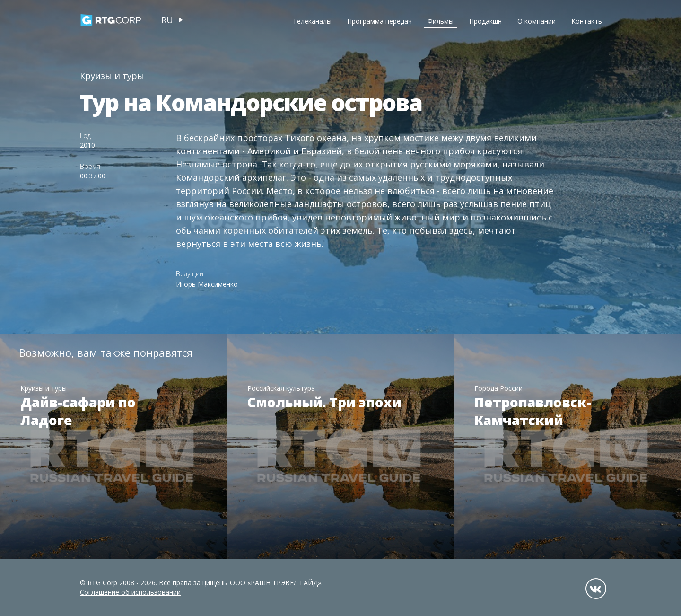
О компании (537, 21)
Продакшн (485, 21)
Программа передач (380, 21)
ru (167, 20)
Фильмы (441, 21)
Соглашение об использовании (130, 592)
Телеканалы (312, 21)
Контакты (587, 21)
